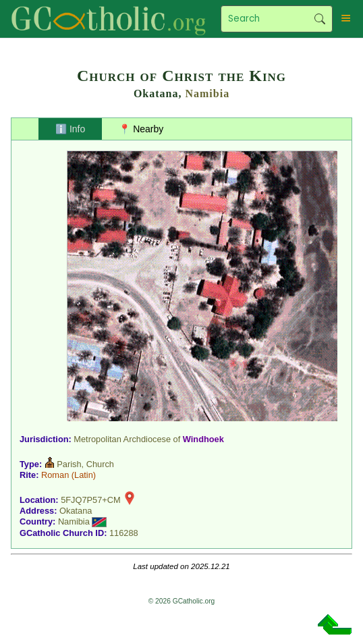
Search (320, 19)
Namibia (207, 93)
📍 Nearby (141, 129)
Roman (55, 475)
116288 (124, 533)
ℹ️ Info (70, 129)
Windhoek (203, 439)
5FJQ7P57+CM (91, 500)
